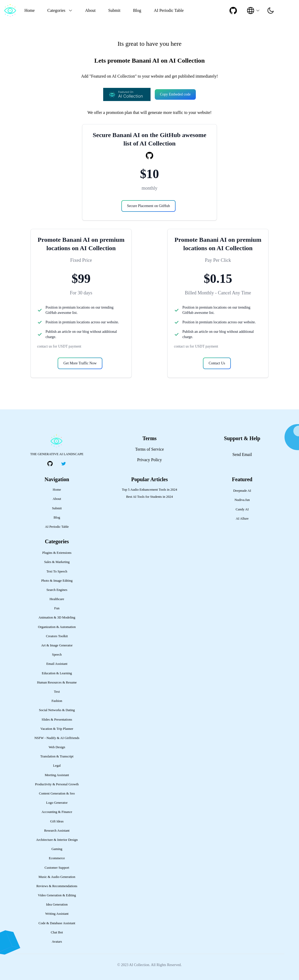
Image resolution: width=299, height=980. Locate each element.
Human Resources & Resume (57, 682)
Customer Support (57, 868)
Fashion (57, 701)
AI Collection (139, 965)
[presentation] (271, 11)
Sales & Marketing (57, 562)
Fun (57, 608)
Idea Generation (57, 904)
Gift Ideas (57, 821)
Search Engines (57, 590)
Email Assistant (57, 664)
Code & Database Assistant (57, 923)
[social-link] (233, 11)
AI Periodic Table (169, 10)
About (90, 10)
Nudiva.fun (242, 500)
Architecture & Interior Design (57, 840)
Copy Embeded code (175, 94)
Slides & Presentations (57, 720)
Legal (57, 766)
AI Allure (242, 519)
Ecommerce (57, 858)
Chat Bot (57, 932)
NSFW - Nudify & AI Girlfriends (57, 738)
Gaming (57, 849)
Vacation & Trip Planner (57, 729)
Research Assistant (57, 831)
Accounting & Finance (57, 812)
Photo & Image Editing (57, 581)
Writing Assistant (57, 914)
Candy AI (242, 509)
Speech (57, 655)
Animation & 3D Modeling (57, 617)
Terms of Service (149, 449)
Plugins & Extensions (57, 553)
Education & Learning (57, 673)
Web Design (57, 747)
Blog (137, 10)
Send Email (242, 454)
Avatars (57, 942)
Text (57, 692)
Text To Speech (57, 571)
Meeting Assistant (57, 775)
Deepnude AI (242, 491)
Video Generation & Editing (57, 895)
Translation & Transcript (57, 756)
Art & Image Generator (57, 645)
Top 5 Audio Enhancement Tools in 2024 (149, 490)
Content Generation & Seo (57, 793)
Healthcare (57, 599)
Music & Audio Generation (57, 877)
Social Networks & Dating (57, 710)
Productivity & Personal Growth (57, 784)
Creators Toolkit (57, 636)
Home (30, 10)
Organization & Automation (57, 627)
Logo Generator (57, 803)
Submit (114, 10)
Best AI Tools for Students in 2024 (149, 497)
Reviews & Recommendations (57, 886)
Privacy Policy (149, 460)
